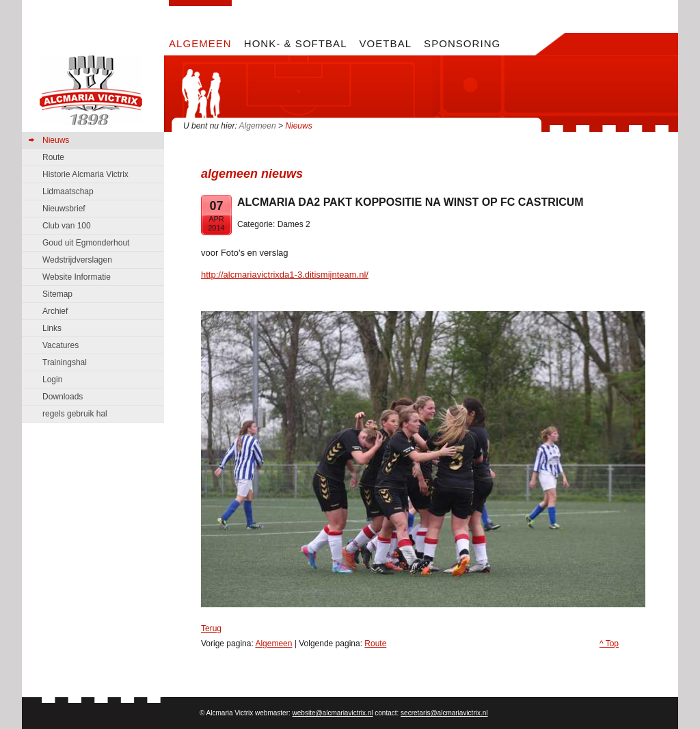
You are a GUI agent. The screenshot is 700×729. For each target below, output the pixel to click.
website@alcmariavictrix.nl (333, 713)
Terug (211, 628)
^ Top (609, 644)
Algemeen (258, 126)
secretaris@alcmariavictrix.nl (444, 713)
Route (375, 644)
